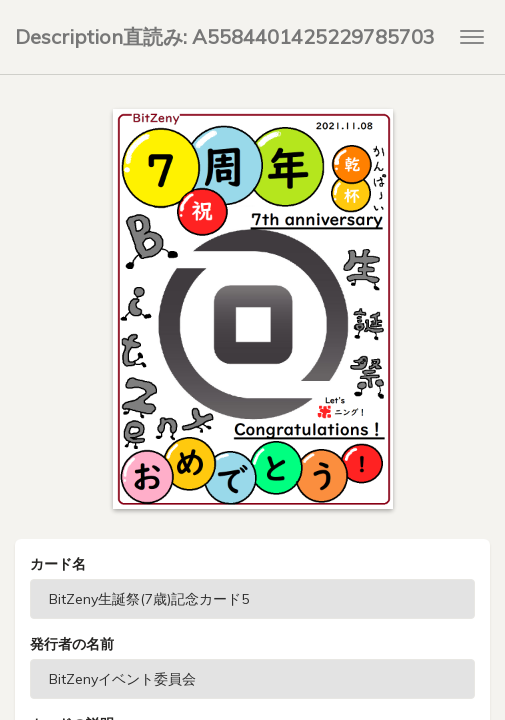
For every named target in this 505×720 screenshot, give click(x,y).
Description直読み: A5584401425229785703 (225, 36)
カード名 (58, 564)
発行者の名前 (72, 644)
